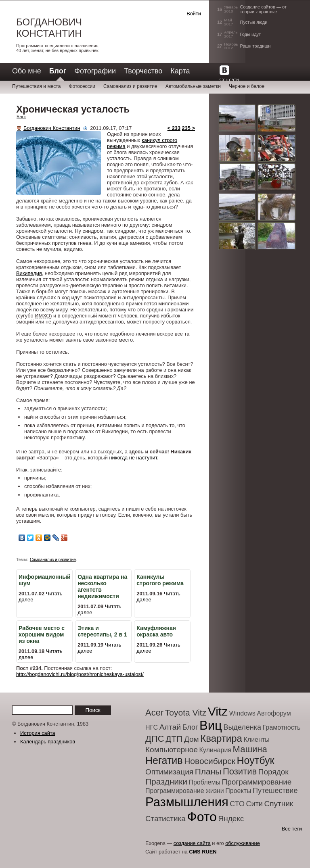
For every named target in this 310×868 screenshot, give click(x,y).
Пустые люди (254, 22)
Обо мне (27, 71)
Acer (154, 713)
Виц (211, 725)
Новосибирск (210, 761)
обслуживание (243, 843)
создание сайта (192, 843)
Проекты (238, 791)
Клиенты (256, 740)
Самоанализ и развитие (130, 86)
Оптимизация (169, 772)
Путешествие (275, 791)
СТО (237, 804)
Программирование (257, 782)
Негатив (164, 760)
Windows (242, 713)
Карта (180, 71)
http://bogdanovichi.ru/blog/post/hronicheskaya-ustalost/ (80, 674)
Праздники (166, 781)
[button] (153, 22)
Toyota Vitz (186, 713)
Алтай (170, 727)
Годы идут (251, 34)
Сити (254, 804)
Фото (202, 817)
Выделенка (242, 727)
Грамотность (282, 727)
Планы (208, 771)
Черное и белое (247, 86)
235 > (189, 128)
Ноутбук (256, 760)
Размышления (187, 802)
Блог (21, 117)
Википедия (29, 273)
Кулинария (215, 750)
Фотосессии (82, 86)
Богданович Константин (49, 28)
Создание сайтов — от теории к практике (263, 9)
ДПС (155, 739)
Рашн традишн (256, 46)
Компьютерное (172, 750)
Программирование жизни (185, 791)
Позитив (240, 771)
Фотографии (95, 71)
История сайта (38, 733)
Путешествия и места (36, 86)
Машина (250, 749)
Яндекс (231, 819)
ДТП (174, 739)
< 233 (174, 128)
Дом (192, 739)
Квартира (221, 738)
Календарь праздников (48, 742)
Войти (194, 14)
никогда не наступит (133, 458)
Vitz (218, 711)
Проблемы (204, 782)
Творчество (143, 71)
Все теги (292, 829)
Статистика (165, 819)
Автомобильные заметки (193, 86)
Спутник (279, 804)
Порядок (273, 772)
